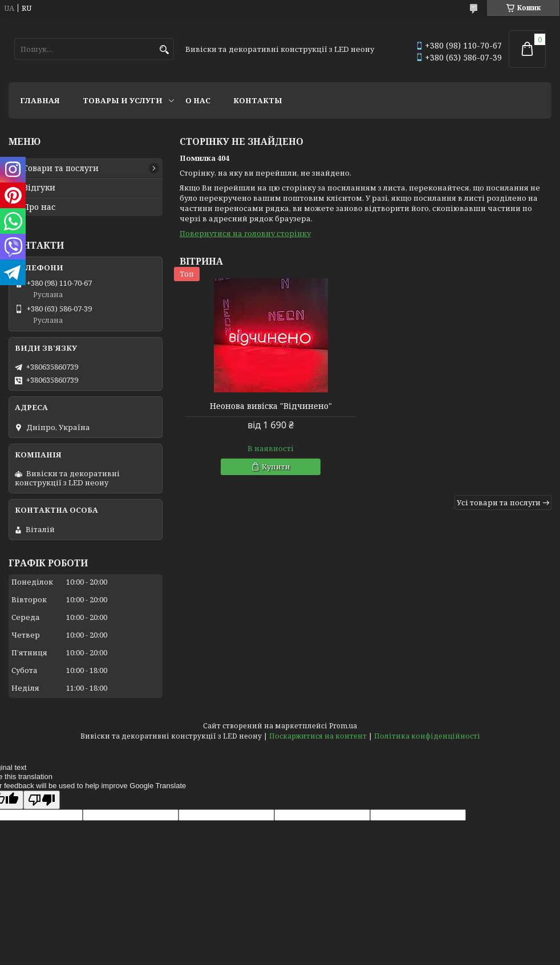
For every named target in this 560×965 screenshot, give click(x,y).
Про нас (39, 207)
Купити (276, 467)
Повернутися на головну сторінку (245, 233)
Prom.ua (343, 726)
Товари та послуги (61, 168)
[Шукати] (164, 50)
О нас (198, 100)
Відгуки (39, 188)
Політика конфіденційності (427, 736)
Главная (40, 100)
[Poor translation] (42, 800)
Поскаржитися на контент (318, 736)
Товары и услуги (123, 100)
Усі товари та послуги (499, 502)
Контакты (258, 100)
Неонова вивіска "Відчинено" (271, 406)
